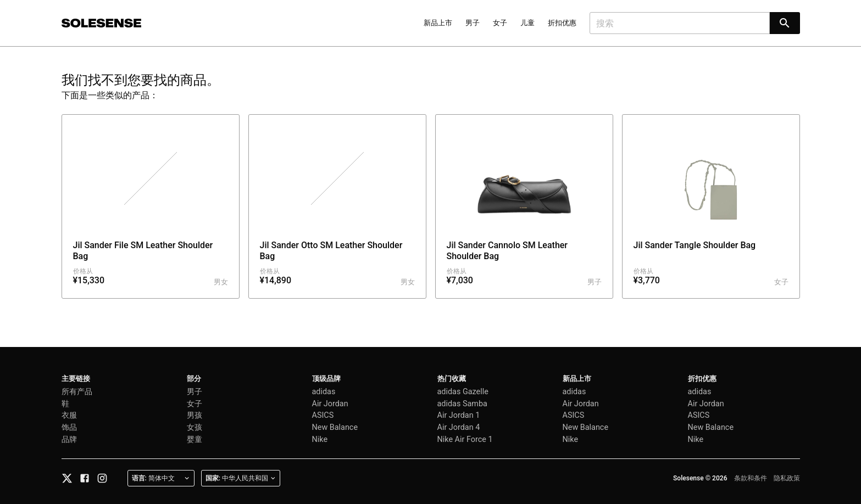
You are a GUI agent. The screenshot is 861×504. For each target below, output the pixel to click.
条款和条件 (751, 478)
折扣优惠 (562, 23)
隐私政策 (787, 478)
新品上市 (438, 23)
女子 (500, 23)
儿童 (527, 23)
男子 (473, 23)
